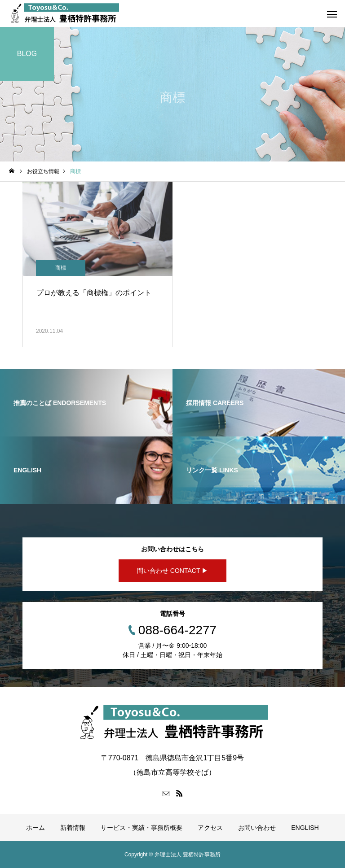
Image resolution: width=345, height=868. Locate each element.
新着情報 (73, 828)
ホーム (35, 828)
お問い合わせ (257, 828)
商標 (61, 268)
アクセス (210, 828)
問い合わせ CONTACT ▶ (172, 571)
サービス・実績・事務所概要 (142, 828)
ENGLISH (305, 828)
